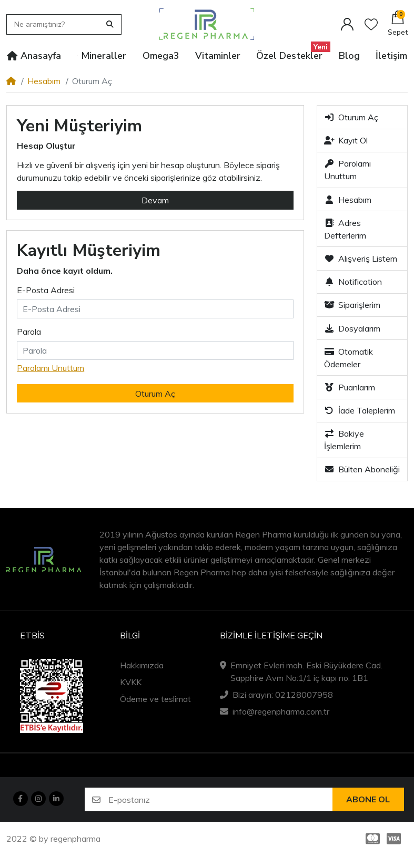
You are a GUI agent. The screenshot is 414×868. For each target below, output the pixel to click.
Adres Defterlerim (345, 229)
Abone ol (368, 800)
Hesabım (44, 81)
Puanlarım (350, 387)
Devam (155, 200)
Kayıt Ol (346, 140)
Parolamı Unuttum (51, 368)
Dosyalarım (352, 328)
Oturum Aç (351, 117)
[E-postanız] (220, 799)
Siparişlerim (352, 305)
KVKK (131, 682)
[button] (398, 24)
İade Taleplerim (360, 410)
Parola (29, 332)
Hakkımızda (142, 665)
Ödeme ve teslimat (155, 699)
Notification (353, 282)
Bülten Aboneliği (362, 469)
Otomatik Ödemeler (349, 358)
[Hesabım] (347, 24)
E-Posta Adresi (46, 290)
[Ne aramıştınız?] (55, 24)
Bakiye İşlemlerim (344, 440)
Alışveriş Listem (361, 259)
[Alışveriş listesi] (371, 24)
